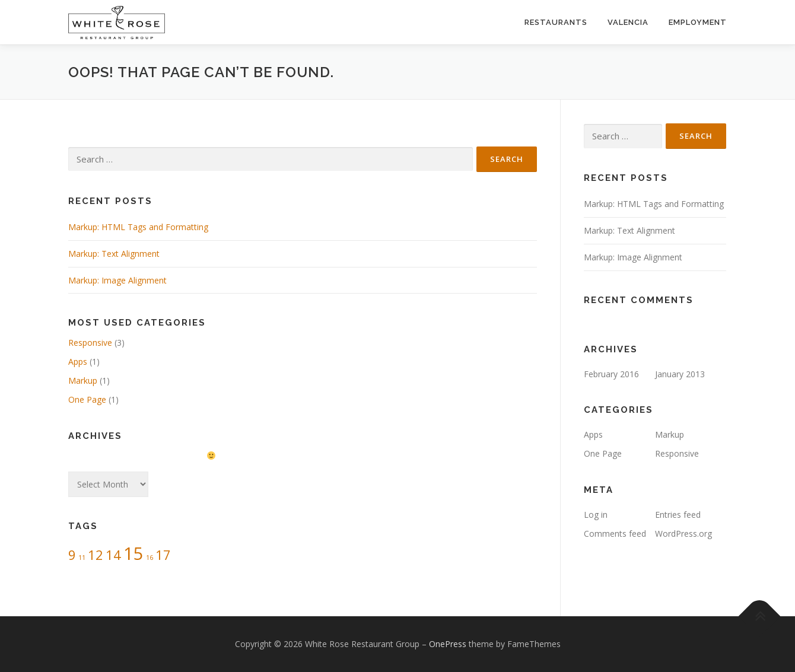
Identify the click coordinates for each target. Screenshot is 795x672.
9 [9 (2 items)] (72, 555)
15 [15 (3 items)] (133, 553)
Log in (596, 515)
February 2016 (611, 374)
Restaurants (556, 22)
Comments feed (615, 534)
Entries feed (678, 515)
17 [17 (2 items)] (163, 555)
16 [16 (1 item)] (150, 558)
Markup (83, 380)
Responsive (90, 343)
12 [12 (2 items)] (96, 555)
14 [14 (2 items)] (113, 555)
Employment (698, 22)
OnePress (448, 644)
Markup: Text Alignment (114, 254)
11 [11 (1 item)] (82, 558)
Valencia (628, 22)
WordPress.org (683, 534)
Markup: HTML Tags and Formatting (138, 227)
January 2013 (680, 374)
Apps (78, 362)
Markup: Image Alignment (117, 280)
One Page (87, 399)
